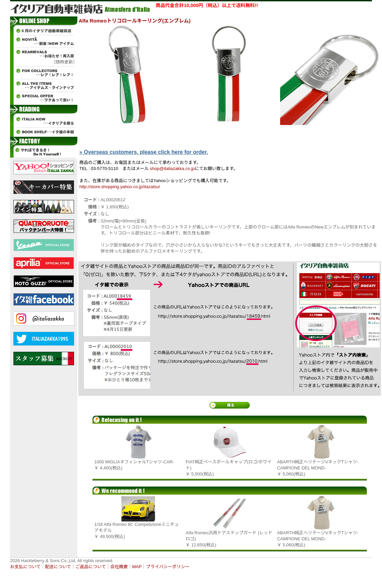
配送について (58, 567)
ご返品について (91, 567)
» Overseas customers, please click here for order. (144, 152)
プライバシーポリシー (168, 567)
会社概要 (119, 567)
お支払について (25, 567)
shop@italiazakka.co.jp (172, 169)
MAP (137, 567)
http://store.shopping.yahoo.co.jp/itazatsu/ (120, 187)
